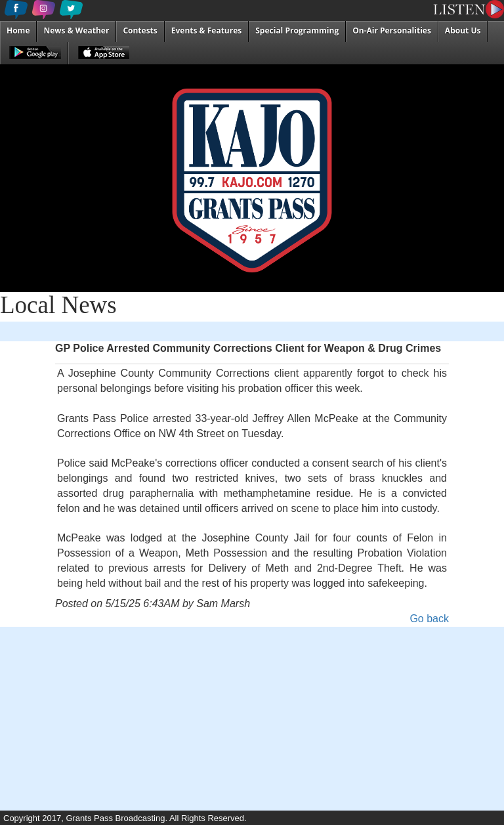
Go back (429, 619)
